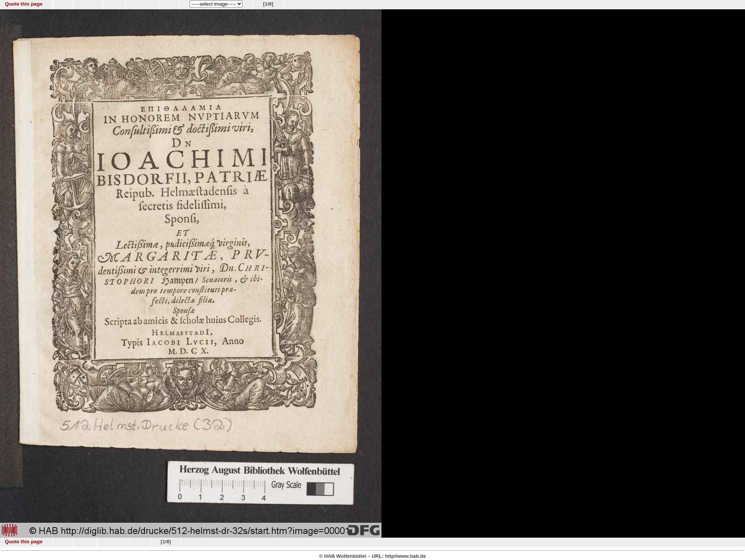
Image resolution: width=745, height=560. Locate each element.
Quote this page (24, 4)
